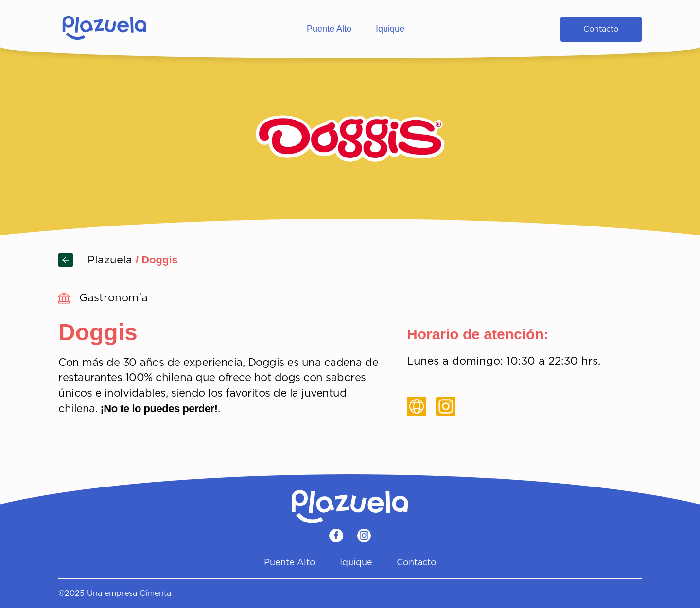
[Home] (105, 29)
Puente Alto (329, 29)
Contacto (601, 29)
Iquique (390, 29)
